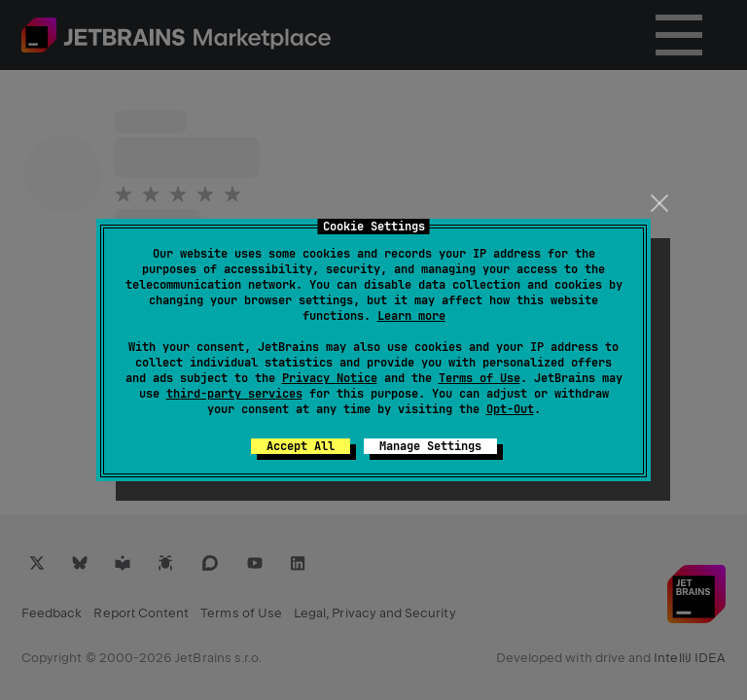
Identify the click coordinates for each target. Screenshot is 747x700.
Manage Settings (430, 446)
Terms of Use (480, 378)
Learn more (411, 316)
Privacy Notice (330, 378)
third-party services (234, 394)
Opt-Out (510, 409)
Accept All (301, 446)
